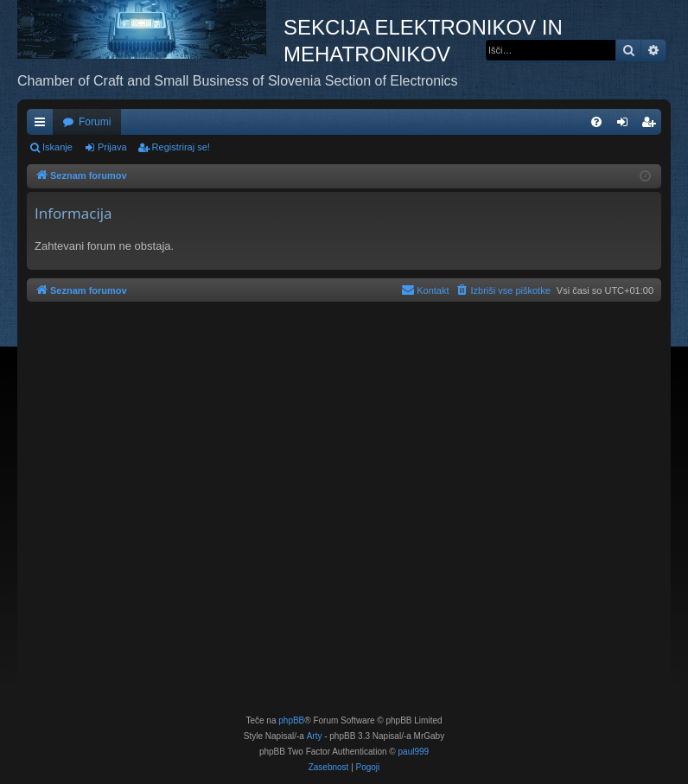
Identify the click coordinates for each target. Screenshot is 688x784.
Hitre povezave (43, 125)
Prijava (112, 147)
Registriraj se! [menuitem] (652, 125)
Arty (315, 736)
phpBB (291, 720)
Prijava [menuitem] (626, 125)
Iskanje (57, 147)
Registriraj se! (181, 147)
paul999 (414, 752)
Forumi (95, 122)
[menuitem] (596, 122)
